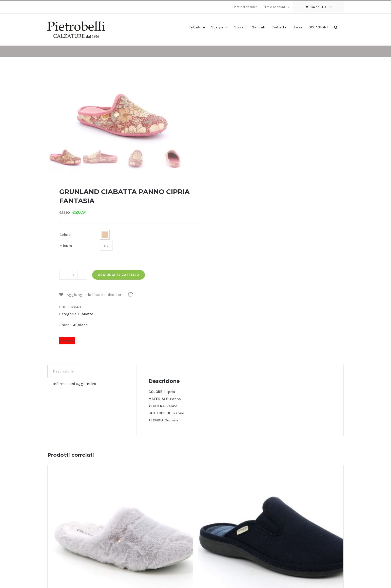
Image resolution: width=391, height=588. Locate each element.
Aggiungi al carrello (119, 274)
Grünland (80, 324)
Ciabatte (86, 313)
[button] (336, 27)
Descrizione (63, 371)
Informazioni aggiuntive (74, 383)
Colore (65, 234)
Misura (66, 245)
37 (106, 245)
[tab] (63, 371)
